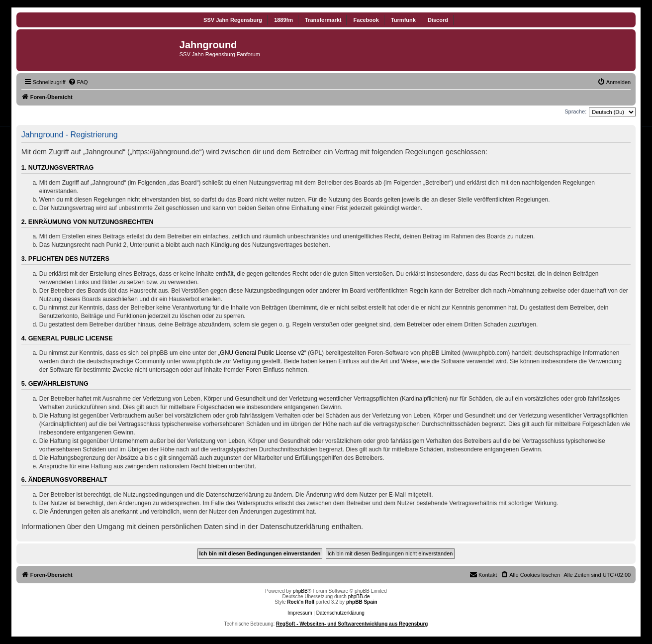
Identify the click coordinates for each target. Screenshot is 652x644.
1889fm (283, 20)
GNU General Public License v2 (262, 353)
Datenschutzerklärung (340, 613)
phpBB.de (359, 596)
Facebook (366, 20)
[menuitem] (78, 82)
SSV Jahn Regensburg (233, 20)
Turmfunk (403, 20)
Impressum (300, 613)
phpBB (300, 591)
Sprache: (575, 111)
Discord (438, 20)
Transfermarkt (323, 20)
